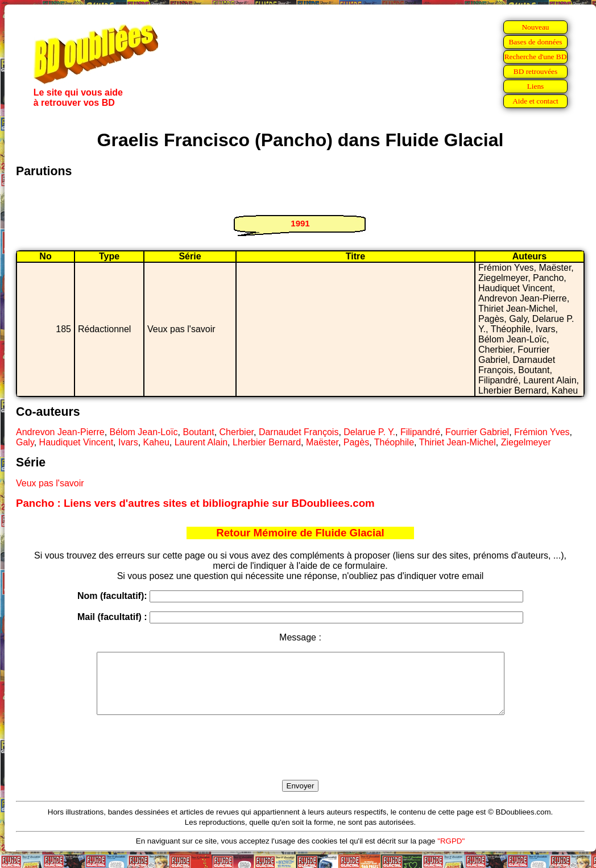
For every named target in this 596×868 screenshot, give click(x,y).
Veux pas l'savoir (50, 483)
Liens (536, 86)
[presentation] (300, 760)
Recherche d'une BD (536, 57)
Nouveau (535, 27)
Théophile (394, 442)
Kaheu (156, 442)
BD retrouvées (535, 71)
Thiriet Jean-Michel (458, 442)
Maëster (322, 442)
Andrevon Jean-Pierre (60, 432)
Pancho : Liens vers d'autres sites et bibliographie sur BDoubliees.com (195, 503)
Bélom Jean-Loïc (144, 432)
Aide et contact (535, 101)
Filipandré (420, 432)
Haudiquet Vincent (76, 442)
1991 (300, 223)
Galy (25, 442)
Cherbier (237, 432)
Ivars (128, 442)
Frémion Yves (542, 432)
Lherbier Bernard (267, 442)
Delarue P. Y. (369, 432)
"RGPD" (451, 853)
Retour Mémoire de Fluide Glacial (300, 533)
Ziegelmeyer (526, 442)
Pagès (356, 442)
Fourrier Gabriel (477, 432)
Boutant (198, 432)
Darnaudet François (299, 432)
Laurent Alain (201, 442)
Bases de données (535, 42)
